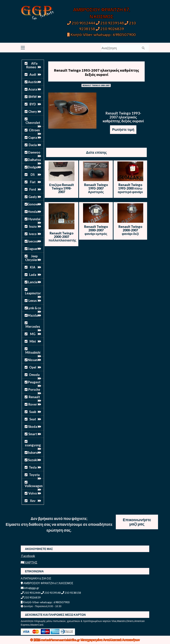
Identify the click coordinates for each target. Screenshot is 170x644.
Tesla (33, 467)
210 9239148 (110, 23)
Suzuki (33, 460)
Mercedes (33, 327)
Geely (33, 197)
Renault (34, 397)
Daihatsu (34, 160)
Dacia (33, 145)
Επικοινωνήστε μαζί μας (137, 522)
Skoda (33, 427)
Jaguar (33, 249)
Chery (33, 112)
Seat (33, 419)
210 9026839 (110, 29)
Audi (33, 74)
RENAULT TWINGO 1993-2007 (96, 85)
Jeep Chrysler (31, 258)
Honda (33, 212)
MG (33, 334)
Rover (33, 404)
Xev (33, 501)
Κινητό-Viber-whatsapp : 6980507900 (101, 35)
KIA (33, 267)
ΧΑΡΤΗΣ (29, 562)
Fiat (33, 182)
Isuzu (33, 226)
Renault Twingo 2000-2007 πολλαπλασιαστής (62, 237)
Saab (33, 412)
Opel (33, 367)
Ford (33, 189)
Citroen (34, 130)
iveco (33, 234)
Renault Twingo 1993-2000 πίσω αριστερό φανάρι (130, 188)
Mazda (33, 315)
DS (33, 175)
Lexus (33, 301)
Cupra (33, 137)
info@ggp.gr (30, 588)
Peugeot (34, 382)
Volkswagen (34, 486)
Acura (33, 89)
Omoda (34, 375)
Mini (33, 341)
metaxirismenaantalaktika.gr (61, 640)
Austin (33, 82)
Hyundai (34, 219)
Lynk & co (34, 308)
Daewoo (34, 152)
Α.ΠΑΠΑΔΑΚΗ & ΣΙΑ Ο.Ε (36, 578)
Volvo (33, 493)
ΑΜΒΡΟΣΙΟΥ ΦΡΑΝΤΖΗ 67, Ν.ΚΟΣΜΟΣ (47, 583)
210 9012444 (81, 23)
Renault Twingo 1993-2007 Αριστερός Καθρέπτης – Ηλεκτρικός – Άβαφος (96, 194)
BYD (33, 104)
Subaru (33, 453)
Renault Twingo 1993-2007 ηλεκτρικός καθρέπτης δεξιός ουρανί (96, 72)
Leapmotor (33, 293)
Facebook (28, 556)
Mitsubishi (33, 352)
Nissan (33, 360)
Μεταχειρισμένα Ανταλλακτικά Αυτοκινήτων (110, 640)
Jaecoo (33, 241)
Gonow (33, 204)
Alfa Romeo (32, 65)
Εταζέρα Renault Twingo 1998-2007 (61, 188)
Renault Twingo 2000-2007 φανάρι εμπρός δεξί (96, 232)
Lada (33, 275)
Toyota (34, 475)
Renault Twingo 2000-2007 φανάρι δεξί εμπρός (130, 232)
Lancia (33, 282)
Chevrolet (33, 123)
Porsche (34, 390)
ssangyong (33, 445)
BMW (33, 97)
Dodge (33, 167)
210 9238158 (71, 593)
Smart (33, 434)
